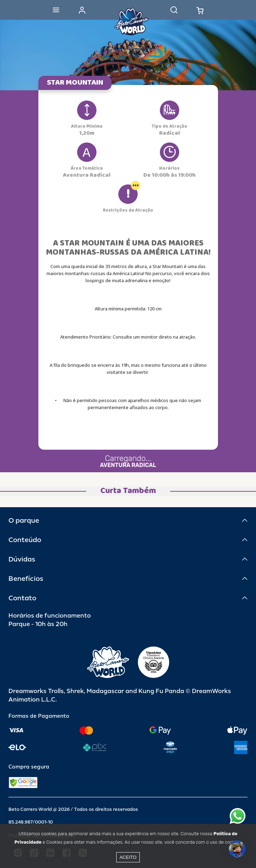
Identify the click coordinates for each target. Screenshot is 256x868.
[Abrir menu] (56, 10)
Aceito (128, 857)
